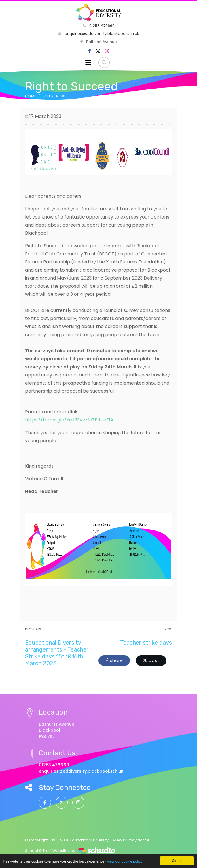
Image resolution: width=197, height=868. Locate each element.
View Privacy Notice (131, 840)
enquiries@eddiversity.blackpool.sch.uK (99, 34)
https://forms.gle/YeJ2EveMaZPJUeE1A (69, 420)
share (114, 660)
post (151, 660)
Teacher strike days (146, 643)
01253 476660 (99, 26)
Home (31, 96)
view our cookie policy (125, 862)
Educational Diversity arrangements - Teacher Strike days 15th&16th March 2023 (57, 653)
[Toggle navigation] (88, 63)
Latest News (55, 96)
